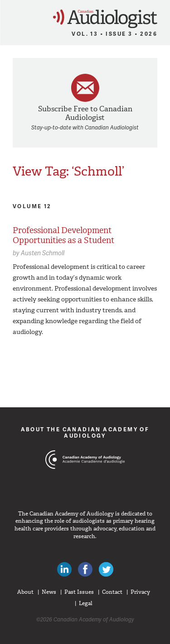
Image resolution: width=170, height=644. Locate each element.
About (25, 592)
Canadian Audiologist (105, 19)
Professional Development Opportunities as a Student (63, 235)
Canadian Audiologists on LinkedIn (64, 569)
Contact (112, 592)
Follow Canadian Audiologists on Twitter (106, 569)
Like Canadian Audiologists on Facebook (85, 569)
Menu (11, 16)
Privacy (140, 592)
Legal (86, 603)
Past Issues (79, 592)
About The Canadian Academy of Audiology (85, 432)
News (49, 592)
